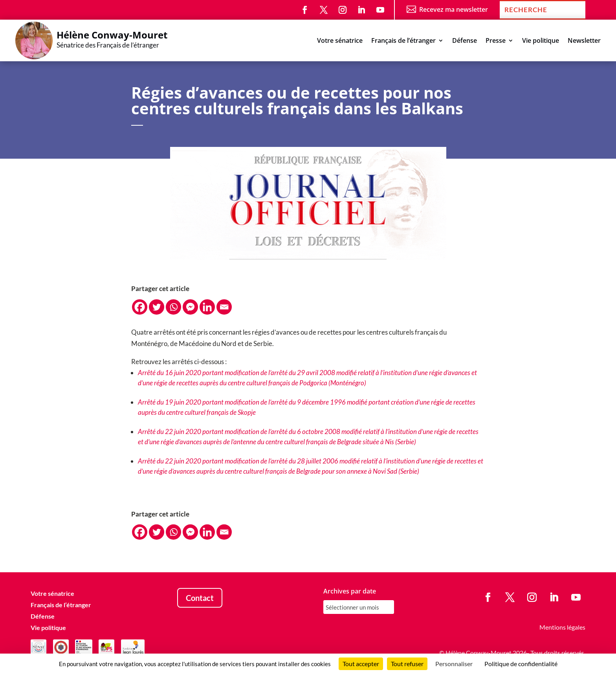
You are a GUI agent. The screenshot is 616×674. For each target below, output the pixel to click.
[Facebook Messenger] (190, 307)
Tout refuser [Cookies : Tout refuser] (407, 664)
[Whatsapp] (173, 307)
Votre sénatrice (340, 41)
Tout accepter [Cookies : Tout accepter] (361, 664)
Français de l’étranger (403, 41)
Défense (465, 41)
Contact (200, 598)
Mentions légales (562, 627)
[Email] (224, 307)
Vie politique (541, 41)
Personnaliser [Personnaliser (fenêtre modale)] (454, 664)
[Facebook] (140, 307)
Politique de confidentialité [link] (521, 664)
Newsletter (584, 41)
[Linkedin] (207, 307)
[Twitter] (157, 307)
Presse (496, 41)
